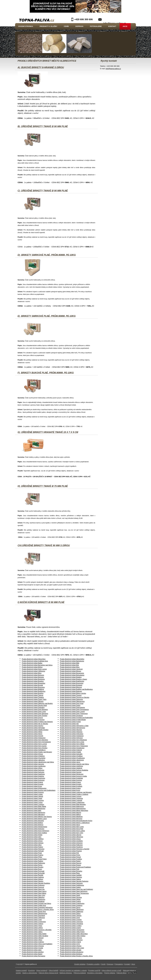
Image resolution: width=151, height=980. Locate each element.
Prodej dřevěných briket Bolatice (71, 677)
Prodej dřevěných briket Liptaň (32, 798)
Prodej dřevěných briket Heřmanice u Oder (74, 726)
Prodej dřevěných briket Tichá (70, 918)
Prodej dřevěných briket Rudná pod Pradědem (75, 867)
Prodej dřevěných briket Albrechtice (34, 659)
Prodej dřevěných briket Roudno (33, 867)
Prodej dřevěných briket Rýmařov (71, 871)
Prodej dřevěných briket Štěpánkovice (34, 914)
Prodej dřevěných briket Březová (71, 687)
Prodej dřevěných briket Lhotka (32, 794)
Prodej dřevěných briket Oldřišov (33, 839)
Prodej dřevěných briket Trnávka (71, 920)
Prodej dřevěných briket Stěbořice (33, 897)
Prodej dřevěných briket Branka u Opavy (73, 679)
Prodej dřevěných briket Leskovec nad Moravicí (76, 792)
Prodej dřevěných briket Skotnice (71, 877)
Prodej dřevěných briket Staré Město (34, 893)
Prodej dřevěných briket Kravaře (33, 784)
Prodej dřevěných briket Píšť (69, 853)
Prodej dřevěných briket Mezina (70, 813)
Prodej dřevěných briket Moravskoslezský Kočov (76, 821)
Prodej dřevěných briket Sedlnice (33, 877)
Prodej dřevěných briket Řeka (70, 873)
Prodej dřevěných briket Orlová (32, 841)
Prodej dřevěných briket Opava (70, 839)
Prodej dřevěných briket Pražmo (33, 855)
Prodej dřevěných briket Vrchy (70, 944)
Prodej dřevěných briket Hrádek (70, 752)
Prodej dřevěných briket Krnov (32, 786)
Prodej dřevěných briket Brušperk (71, 685)
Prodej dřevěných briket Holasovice (34, 738)
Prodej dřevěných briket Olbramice (71, 837)
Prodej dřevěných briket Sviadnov (71, 906)
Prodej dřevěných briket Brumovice (72, 683)
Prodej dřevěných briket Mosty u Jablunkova (75, 823)
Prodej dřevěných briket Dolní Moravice (35, 714)
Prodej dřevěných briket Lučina (32, 802)
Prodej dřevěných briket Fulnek (70, 722)
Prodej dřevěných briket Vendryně (71, 669)
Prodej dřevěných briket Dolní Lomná (34, 669)
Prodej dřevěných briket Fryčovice (33, 720)
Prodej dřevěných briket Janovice (33, 764)
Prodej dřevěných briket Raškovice (33, 863)
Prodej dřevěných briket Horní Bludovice (73, 740)
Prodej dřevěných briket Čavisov (71, 695)
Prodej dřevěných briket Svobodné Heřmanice (37, 908)
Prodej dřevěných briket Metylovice (33, 813)
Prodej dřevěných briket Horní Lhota (72, 742)
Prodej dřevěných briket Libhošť (32, 796)
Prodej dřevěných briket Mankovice (34, 809)
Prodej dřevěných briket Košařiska (71, 778)
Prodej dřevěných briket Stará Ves (33, 889)
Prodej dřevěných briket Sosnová (33, 887)
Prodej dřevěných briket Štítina (70, 914)
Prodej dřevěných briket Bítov (32, 673)
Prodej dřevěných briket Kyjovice (33, 792)
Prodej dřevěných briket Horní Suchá (34, 746)
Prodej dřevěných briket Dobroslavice (72, 708)
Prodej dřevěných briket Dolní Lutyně (72, 712)
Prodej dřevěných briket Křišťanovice (34, 788)
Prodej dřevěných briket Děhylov (33, 701)
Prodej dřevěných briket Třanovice (71, 922)
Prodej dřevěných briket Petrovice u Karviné (75, 849)
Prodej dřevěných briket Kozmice (71, 780)
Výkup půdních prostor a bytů (111, 971)
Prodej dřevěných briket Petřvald (33, 851)
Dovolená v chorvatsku (95, 973)
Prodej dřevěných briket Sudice (70, 901)
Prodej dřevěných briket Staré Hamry (34, 891)
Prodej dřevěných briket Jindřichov (71, 766)
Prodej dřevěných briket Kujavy (70, 788)
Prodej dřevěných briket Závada (71, 950)
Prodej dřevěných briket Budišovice (34, 691)
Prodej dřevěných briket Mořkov (32, 823)
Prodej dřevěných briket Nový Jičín (72, 833)
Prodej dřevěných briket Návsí (70, 825)
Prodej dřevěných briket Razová (71, 863)
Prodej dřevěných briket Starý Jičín (33, 895)
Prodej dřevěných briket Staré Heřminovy (74, 891)
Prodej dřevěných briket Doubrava (71, 716)
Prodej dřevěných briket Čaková (32, 695)
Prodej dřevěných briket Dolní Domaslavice (74, 710)
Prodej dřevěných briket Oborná (71, 835)
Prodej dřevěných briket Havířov (33, 726)
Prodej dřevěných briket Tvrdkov (71, 926)
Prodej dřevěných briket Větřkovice (33, 671)
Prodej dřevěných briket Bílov (70, 667)
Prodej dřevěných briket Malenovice (72, 807)
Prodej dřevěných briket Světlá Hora (34, 906)
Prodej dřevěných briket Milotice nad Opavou (37, 817)
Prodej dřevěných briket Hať (69, 724)
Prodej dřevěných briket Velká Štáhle (34, 934)
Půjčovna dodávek (80, 973)
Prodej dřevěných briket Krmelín (71, 784)
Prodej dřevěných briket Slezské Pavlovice (74, 881)
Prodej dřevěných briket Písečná (71, 851)
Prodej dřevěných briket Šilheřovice (72, 910)
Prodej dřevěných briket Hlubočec (71, 732)
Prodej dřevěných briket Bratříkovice (72, 681)
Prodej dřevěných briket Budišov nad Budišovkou (76, 689)
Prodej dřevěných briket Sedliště (71, 875)
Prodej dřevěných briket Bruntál (32, 685)
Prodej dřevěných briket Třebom (33, 924)
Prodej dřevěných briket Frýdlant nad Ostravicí (37, 722)
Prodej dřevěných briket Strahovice (33, 899)
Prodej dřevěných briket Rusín (32, 869)
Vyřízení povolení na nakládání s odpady (73, 971)
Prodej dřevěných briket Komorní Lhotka (73, 776)
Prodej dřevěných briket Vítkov (32, 940)
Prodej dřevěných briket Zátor (32, 950)
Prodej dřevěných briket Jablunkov (33, 760)
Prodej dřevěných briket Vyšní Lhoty (72, 948)
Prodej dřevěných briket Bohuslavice (72, 675)
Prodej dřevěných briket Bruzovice (33, 687)
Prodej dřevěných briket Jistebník (71, 768)
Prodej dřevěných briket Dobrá (70, 706)
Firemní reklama (110, 973)
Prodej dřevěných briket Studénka (33, 901)
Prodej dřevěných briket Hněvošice (72, 734)
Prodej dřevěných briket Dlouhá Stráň (34, 706)
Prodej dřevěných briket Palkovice (71, 845)
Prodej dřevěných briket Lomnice (33, 800)
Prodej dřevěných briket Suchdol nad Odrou (36, 903)
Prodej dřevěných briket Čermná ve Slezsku (75, 697)
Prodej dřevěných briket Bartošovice (72, 661)
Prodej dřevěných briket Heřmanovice (72, 728)
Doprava (79, 26)
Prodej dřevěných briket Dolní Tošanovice (74, 714)
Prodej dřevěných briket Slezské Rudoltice (36, 883)
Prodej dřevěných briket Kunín (70, 790)
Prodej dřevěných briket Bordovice (33, 679)
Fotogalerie (96, 26)
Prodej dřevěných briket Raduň (70, 861)
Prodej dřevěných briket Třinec (32, 926)
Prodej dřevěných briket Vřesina (71, 946)
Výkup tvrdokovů (42, 971)
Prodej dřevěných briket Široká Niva (34, 912)
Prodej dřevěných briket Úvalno (70, 928)
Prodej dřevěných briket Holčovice (71, 738)
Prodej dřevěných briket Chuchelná (34, 758)
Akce (125, 26)
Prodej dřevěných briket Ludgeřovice (72, 802)
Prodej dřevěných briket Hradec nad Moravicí (37, 752)
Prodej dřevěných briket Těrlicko (71, 916)
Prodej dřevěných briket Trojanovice (34, 922)
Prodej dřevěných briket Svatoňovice (72, 903)
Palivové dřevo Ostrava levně (48, 973)
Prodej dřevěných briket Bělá (70, 663)
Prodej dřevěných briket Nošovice (33, 829)
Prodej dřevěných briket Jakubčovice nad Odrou (38, 762)
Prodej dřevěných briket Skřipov (32, 879)
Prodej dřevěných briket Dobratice (33, 708)
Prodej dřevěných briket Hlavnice (71, 730)
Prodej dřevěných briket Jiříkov (32, 768)
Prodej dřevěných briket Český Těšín (34, 699)
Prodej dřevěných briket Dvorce (32, 718)
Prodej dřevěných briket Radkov (32, 861)
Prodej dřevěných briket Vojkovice (71, 940)
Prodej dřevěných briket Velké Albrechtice (74, 934)
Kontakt (112, 26)
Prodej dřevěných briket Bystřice (33, 693)
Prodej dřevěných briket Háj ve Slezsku (35, 724)
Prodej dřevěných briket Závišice (33, 952)
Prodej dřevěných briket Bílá (69, 665)
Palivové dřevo (121, 973)
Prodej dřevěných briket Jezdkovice (34, 766)
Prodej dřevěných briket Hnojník (32, 736)
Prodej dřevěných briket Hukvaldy (71, 754)
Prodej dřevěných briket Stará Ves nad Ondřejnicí (76, 889)
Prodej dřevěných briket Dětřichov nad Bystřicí (37, 703)
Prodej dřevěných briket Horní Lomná (34, 744)
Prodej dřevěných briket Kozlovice (33, 780)
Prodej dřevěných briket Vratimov (33, 942)
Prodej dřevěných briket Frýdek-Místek (73, 720)
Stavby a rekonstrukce (30, 973)
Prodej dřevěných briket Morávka (33, 821)
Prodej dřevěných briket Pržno (70, 855)
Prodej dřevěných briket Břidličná (33, 689)
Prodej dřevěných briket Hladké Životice (35, 730)
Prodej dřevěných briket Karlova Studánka (74, 770)
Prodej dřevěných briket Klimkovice (72, 774)
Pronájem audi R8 (94, 971)
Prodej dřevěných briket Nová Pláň (72, 829)
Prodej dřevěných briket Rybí (70, 869)
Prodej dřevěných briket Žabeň (32, 954)
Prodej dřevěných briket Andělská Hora (35, 661)
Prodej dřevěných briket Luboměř (71, 800)
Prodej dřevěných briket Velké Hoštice (73, 936)
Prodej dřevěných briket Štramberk (33, 916)
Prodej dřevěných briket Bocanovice (72, 673)
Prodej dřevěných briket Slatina (70, 879)
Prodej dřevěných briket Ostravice (71, 843)
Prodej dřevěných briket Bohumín (33, 675)
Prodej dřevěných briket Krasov (70, 782)
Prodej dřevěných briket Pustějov (71, 859)
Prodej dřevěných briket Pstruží (70, 857)
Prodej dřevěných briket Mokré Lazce (34, 819)
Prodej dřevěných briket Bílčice (32, 667)
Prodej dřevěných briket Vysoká (32, 948)
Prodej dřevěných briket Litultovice (71, 798)
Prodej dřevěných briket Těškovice (33, 918)
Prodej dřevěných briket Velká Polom (72, 932)
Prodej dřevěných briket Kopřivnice (33, 778)
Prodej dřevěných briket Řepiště (32, 875)
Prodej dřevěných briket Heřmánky (33, 728)
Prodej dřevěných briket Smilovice (33, 885)
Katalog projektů (21, 971)
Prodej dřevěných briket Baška (32, 663)
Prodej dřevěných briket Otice (32, 845)
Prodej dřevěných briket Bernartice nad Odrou (37, 665)
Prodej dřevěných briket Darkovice (71, 699)
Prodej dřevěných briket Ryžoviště (33, 873)
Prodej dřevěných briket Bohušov (33, 677)
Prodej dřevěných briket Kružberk (71, 786)
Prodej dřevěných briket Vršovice (33, 946)
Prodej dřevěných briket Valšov (32, 932)
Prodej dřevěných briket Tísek (32, 920)
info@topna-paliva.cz (113, 69)
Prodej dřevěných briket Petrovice (33, 849)
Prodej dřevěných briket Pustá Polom (34, 859)
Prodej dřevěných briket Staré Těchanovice (74, 893)
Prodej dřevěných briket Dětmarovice (72, 701)
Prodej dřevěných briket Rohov (32, 865)
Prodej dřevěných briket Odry (32, 837)
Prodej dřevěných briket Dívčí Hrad (72, 703)
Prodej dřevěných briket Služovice (71, 883)
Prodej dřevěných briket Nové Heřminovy (35, 831)
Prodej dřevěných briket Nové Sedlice (34, 833)
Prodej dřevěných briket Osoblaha (71, 841)
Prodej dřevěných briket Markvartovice (73, 809)
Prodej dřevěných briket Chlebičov (33, 756)
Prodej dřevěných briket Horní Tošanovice (74, 746)
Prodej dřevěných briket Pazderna (71, 847)
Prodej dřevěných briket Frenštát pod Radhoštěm (76, 718)
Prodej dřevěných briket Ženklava (71, 954)
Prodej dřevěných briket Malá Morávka (73, 805)
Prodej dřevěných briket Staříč (70, 895)
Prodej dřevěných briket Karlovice (33, 772)
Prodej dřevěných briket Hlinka (32, 732)
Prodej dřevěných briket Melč (32, 811)
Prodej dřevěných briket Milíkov (70, 815)
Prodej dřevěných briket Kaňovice (33, 770)
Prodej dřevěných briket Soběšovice (72, 885)
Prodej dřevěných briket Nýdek (32, 835)
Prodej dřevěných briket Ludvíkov (33, 805)
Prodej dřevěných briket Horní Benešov (35, 740)
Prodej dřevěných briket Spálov (70, 887)
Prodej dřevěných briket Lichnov (71, 796)
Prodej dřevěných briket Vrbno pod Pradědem (37, 944)
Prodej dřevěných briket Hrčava (32, 754)
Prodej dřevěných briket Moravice (71, 819)
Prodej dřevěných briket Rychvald (33, 871)
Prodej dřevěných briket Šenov (70, 908)
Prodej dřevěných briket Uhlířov (32, 928)
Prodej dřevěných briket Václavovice (72, 930)
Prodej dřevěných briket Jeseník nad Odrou (74, 764)
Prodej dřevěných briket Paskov (32, 847)
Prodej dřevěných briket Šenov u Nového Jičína (38, 910)
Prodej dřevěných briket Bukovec (71, 691)
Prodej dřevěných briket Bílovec (71, 671)
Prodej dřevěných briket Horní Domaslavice (36, 742)
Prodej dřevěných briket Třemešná (71, 924)
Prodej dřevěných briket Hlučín (32, 734)
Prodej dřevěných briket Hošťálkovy (34, 750)
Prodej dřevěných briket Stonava (71, 897)
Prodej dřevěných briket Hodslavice (72, 736)
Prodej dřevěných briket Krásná (32, 782)
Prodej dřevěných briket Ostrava (33, 843)
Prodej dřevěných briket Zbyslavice (72, 952)
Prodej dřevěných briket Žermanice (33, 956)
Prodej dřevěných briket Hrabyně (71, 750)
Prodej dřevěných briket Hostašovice (72, 748)
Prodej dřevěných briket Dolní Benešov (35, 710)
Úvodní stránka (26, 26)
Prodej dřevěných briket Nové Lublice (72, 831)
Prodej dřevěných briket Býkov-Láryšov (73, 693)
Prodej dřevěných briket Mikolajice (33, 815)
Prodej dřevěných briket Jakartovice (72, 760)
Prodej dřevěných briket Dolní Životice (34, 716)
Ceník (66, 26)
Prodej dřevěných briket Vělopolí (33, 938)
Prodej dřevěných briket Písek (32, 853)
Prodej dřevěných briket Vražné (70, 942)
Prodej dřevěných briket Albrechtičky (72, 659)
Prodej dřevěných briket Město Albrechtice (74, 811)
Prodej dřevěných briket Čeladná (33, 697)
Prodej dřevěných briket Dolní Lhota (34, 712)
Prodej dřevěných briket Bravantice (33, 683)
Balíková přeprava (66, 973)
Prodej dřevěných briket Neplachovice (34, 827)
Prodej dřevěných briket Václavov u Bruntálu (37, 930)
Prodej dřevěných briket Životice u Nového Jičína (76, 956)
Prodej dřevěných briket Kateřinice (33, 774)
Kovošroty (31, 971)
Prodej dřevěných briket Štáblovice (72, 912)
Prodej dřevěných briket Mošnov (33, 825)
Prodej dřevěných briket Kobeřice (33, 776)
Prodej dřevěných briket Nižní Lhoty (72, 827)
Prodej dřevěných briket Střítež (70, 899)
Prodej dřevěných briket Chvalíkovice (72, 758)
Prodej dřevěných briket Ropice (70, 865)
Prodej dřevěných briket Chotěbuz (71, 756)
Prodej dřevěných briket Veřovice (71, 938)
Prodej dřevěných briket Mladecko (71, 817)
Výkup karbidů (53, 971)
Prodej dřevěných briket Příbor (32, 857)
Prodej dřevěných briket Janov (70, 762)
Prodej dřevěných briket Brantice (33, 681)
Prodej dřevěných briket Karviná (71, 772)
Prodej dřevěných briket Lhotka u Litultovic (74, 794)
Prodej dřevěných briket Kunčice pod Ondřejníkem (39, 790)
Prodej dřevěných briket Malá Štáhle (34, 807)
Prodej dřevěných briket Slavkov (33, 881)
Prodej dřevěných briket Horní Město (72, 744)
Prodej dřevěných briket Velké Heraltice (35, 936)
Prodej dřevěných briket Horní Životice (35, 748)
